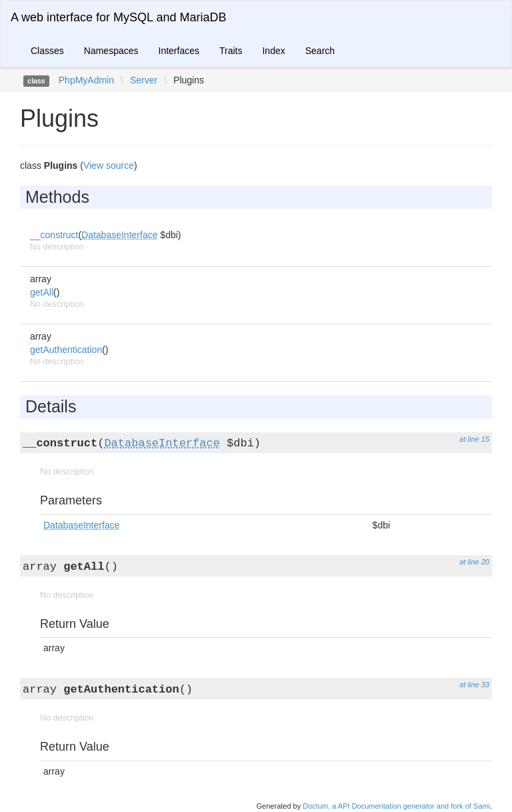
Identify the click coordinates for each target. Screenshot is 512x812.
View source (109, 165)
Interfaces (179, 51)
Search (320, 51)
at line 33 (474, 685)
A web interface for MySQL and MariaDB (118, 17)
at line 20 (474, 562)
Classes (47, 51)
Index (273, 51)
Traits (231, 51)
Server (144, 80)
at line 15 (474, 439)
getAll (42, 292)
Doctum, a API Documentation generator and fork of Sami (396, 806)
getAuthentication (66, 350)
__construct (54, 235)
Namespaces (111, 51)
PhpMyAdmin (86, 80)
